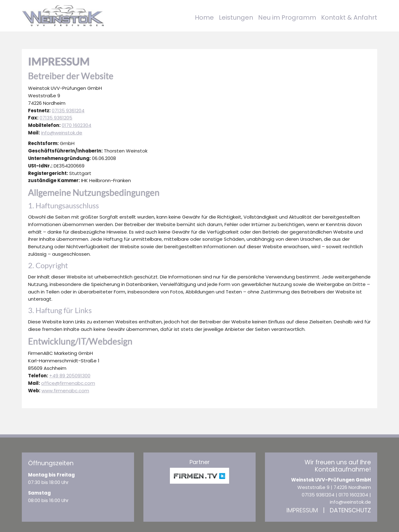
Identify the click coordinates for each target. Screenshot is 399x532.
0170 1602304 (77, 125)
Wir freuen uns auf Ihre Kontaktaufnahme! (338, 466)
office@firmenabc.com (68, 383)
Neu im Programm (287, 17)
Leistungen (236, 17)
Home (204, 17)
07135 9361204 (68, 111)
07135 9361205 (56, 118)
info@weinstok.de (62, 133)
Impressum (302, 510)
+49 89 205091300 (70, 376)
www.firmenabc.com (65, 391)
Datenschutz (350, 510)
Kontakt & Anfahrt (349, 17)
